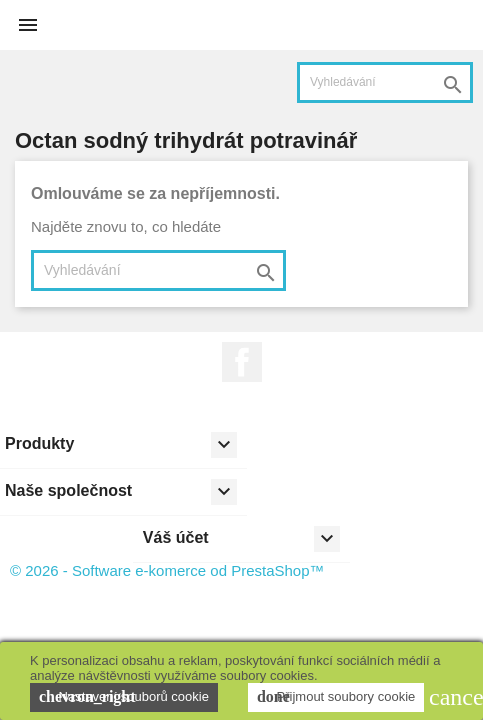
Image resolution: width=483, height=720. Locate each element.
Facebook (242, 362)
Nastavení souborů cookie (124, 697)
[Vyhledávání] (385, 82)
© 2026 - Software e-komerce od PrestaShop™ (167, 570)
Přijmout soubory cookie (336, 697)
